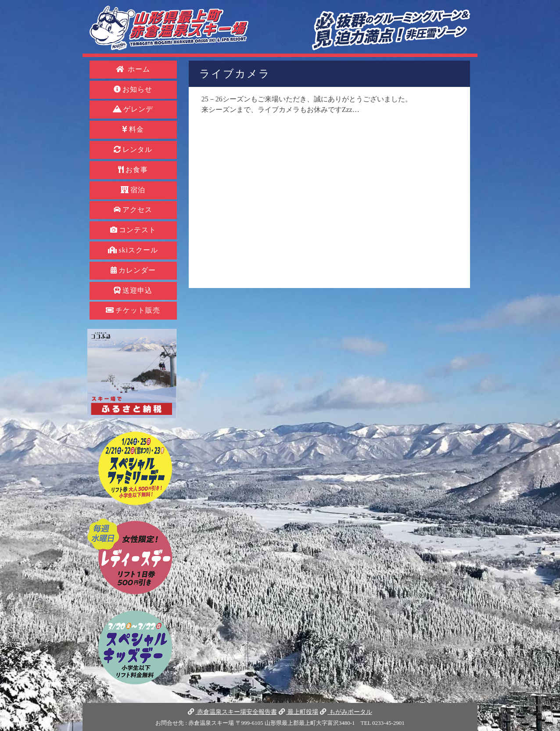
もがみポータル (346, 712)
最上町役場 (298, 712)
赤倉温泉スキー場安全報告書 (232, 712)
